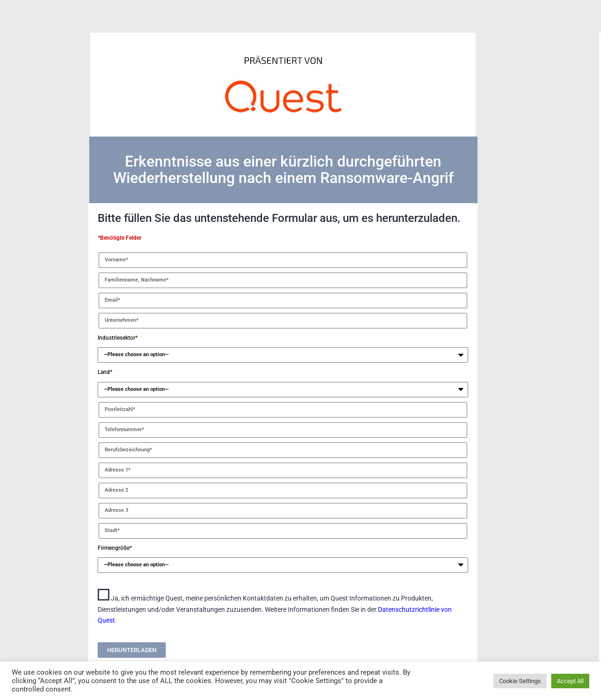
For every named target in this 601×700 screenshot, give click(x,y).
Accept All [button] (570, 681)
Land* (106, 372)
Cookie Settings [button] (520, 681)
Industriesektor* (118, 338)
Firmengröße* (116, 548)
